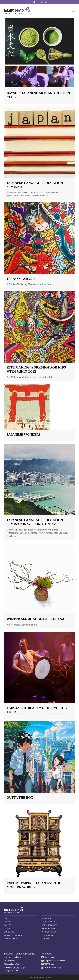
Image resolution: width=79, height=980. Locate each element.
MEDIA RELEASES (49, 925)
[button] (74, 11)
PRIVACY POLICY (49, 932)
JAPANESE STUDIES (13, 935)
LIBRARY (8, 929)
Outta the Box (20, 798)
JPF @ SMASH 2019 (21, 279)
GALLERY (8, 925)
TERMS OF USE (48, 935)
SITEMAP (45, 939)
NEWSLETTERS (48, 929)
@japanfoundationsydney (53, 961)
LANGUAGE (9, 932)
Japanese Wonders (24, 435)
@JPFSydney (48, 957)
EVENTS (8, 922)
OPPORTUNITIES (11, 939)
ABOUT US (46, 918)
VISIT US (8, 918)
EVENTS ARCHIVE (49, 922)
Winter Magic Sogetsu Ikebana (36, 619)
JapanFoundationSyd (51, 967)
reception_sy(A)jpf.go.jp (15, 967)
